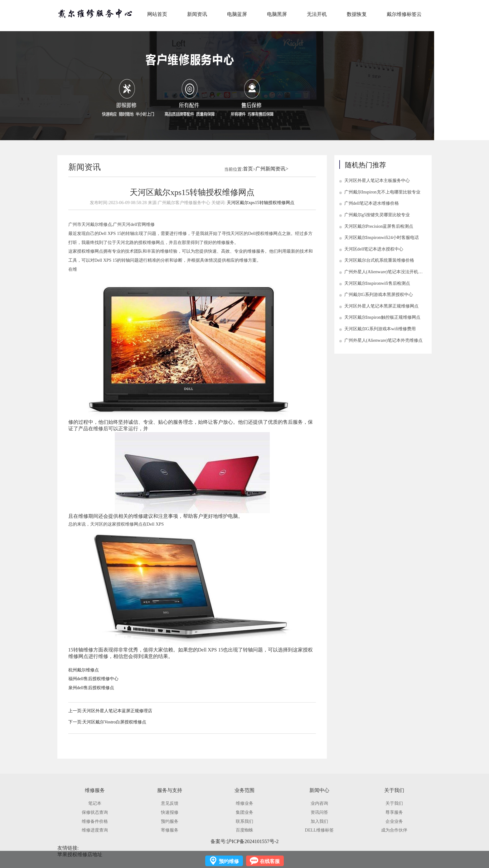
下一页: (75, 722)
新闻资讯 (197, 14)
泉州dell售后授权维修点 (91, 688)
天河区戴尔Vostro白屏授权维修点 (114, 722)
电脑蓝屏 (237, 14)
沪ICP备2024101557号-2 (253, 841)
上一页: (75, 711)
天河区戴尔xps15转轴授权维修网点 (260, 203)
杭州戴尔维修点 (84, 670)
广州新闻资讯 (270, 169)
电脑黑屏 (277, 14)
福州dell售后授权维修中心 (94, 679)
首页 (248, 169)
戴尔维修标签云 (404, 14)
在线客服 (270, 861)
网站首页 (157, 14)
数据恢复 (357, 14)
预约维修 (229, 861)
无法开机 (317, 14)
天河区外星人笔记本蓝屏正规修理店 (117, 711)
